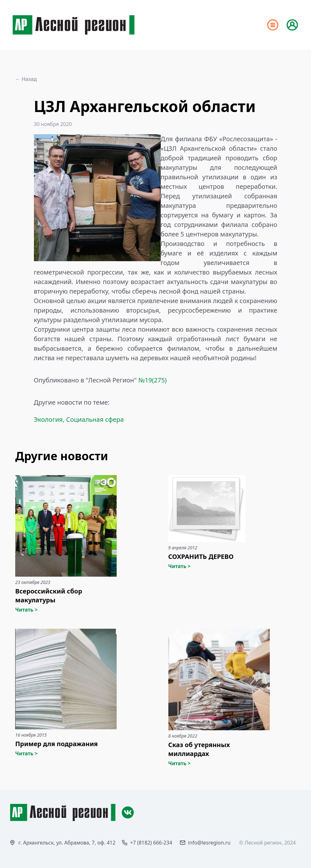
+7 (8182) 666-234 (151, 843)
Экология (48, 419)
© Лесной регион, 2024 (267, 843)
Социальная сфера (95, 419)
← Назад (26, 79)
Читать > (26, 610)
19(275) (156, 380)
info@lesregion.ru (209, 843)
